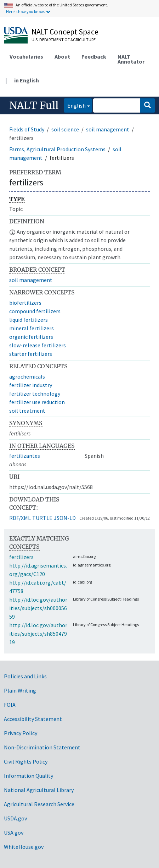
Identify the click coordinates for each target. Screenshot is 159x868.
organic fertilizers (31, 337)
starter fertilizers (31, 354)
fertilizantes (25, 456)
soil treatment (27, 411)
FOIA (10, 705)
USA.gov (14, 832)
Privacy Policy (21, 733)
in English (27, 80)
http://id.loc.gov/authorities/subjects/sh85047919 (38, 634)
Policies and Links (25, 676)
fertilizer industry (31, 385)
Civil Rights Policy (26, 761)
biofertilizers (25, 303)
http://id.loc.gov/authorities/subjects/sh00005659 (38, 608)
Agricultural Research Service (39, 804)
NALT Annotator (131, 59)
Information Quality (29, 776)
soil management (108, 129)
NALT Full (34, 105)
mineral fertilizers (32, 328)
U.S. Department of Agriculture (64, 40)
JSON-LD (65, 518)
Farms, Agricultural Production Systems (57, 149)
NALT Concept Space (65, 32)
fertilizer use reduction (37, 402)
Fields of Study (27, 129)
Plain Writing (20, 690)
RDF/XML (20, 518)
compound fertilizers (35, 311)
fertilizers (21, 557)
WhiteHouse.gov (24, 847)
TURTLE (42, 518)
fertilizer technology (35, 394)
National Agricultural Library (39, 790)
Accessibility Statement (33, 719)
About (62, 56)
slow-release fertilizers (38, 345)
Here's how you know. (25, 12)
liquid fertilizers (29, 320)
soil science (65, 129)
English (75, 105)
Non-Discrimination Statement (42, 747)
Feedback (94, 56)
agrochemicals (27, 376)
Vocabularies (26, 56)
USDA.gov (15, 818)
